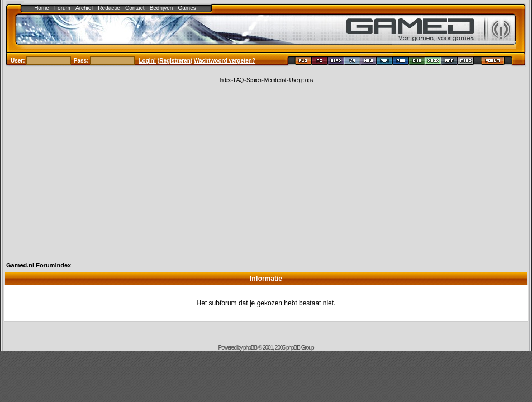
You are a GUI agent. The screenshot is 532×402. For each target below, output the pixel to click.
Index (225, 80)
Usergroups (301, 80)
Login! (148, 61)
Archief (84, 8)
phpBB (250, 348)
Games (187, 8)
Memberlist (275, 80)
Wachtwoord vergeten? (225, 61)
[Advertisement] (266, 171)
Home (42, 8)
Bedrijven (161, 8)
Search (254, 80)
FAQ (238, 80)
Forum (62, 8)
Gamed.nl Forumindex (39, 265)
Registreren (175, 61)
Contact (135, 8)
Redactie (109, 8)
